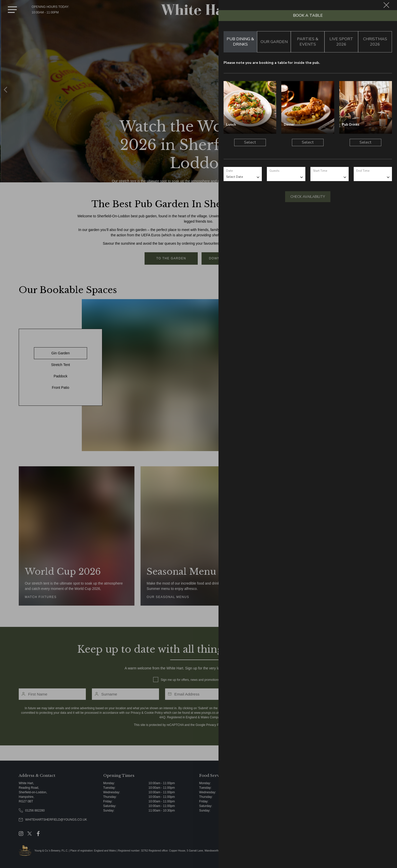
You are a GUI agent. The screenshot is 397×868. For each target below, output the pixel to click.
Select (250, 142)
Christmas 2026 (375, 42)
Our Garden (274, 42)
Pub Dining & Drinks (240, 42)
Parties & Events (308, 42)
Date (229, 171)
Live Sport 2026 (341, 42)
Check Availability (308, 197)
